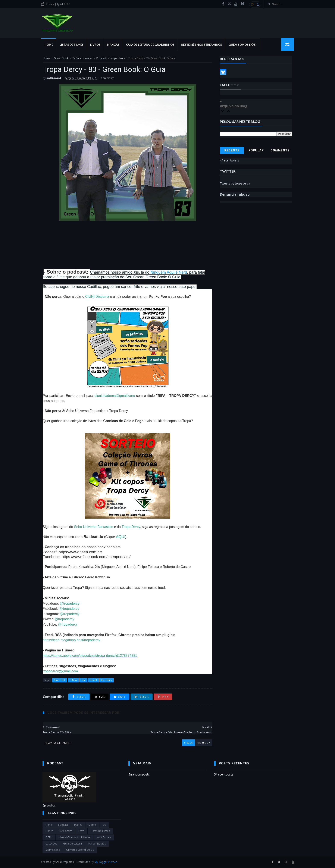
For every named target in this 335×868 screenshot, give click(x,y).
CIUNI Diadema (97, 297)
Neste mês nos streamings (203, 45)
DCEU (49, 838)
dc (104, 825)
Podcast (101, 58)
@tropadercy (69, 604)
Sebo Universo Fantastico (93, 527)
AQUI (120, 537)
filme (49, 825)
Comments (280, 151)
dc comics (66, 831)
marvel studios (97, 844)
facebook (200, 743)
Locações (51, 844)
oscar (88, 58)
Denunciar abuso (235, 195)
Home (50, 45)
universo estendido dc (80, 850)
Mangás (115, 45)
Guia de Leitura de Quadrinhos (151, 45)
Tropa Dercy (131, 527)
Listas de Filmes (73, 45)
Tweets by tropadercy (235, 184)
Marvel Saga (53, 850)
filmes (49, 831)
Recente (232, 151)
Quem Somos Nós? (244, 45)
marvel (93, 825)
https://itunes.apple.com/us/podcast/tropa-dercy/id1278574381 (90, 656)
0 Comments (106, 78)
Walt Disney (104, 838)
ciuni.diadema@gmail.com (113, 396)
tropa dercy (117, 58)
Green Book (61, 58)
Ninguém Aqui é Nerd (169, 273)
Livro (81, 831)
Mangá (78, 825)
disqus (185, 743)
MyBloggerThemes (107, 862)
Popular (256, 151)
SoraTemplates (66, 862)
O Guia (77, 58)
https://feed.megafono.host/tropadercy (71, 640)
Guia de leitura (73, 844)
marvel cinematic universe (75, 838)
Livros (97, 45)
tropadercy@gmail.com (60, 672)
